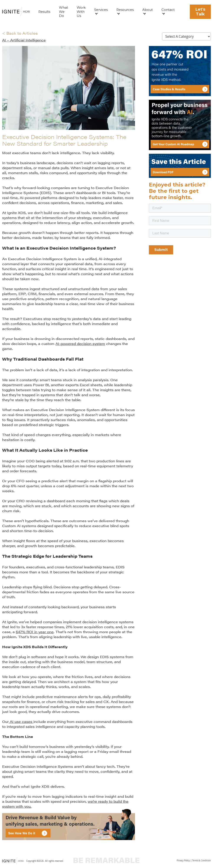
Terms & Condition (202, 860)
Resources (125, 10)
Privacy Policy (183, 860)
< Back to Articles (20, 33)
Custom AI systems (19, 526)
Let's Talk (200, 12)
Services (101, 10)
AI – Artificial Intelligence (24, 40)
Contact (168, 10)
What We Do (63, 12)
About (148, 10)
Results (44, 12)
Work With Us (81, 12)
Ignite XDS (16, 213)
